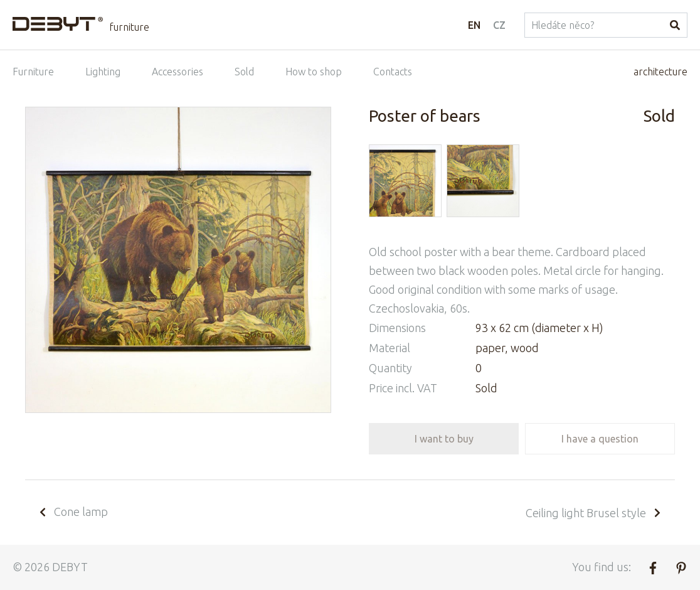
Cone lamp (73, 512)
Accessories (178, 72)
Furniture (33, 72)
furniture (129, 27)
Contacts (393, 72)
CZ (499, 25)
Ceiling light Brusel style (594, 513)
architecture (660, 72)
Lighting (103, 72)
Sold (244, 72)
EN (474, 25)
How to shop (314, 72)
